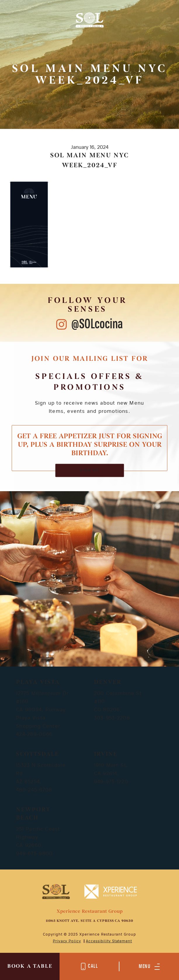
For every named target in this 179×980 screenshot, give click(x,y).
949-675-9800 (34, 854)
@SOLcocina (97, 324)
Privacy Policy (67, 941)
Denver (108, 682)
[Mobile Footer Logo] (56, 891)
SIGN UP (90, 470)
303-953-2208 (112, 718)
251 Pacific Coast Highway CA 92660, (38, 837)
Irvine (106, 754)
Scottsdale (38, 754)
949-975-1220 (111, 782)
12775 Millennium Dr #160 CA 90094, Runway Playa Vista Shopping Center (42, 710)
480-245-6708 (34, 790)
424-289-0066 (34, 734)
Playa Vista (38, 682)
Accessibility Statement (109, 941)
